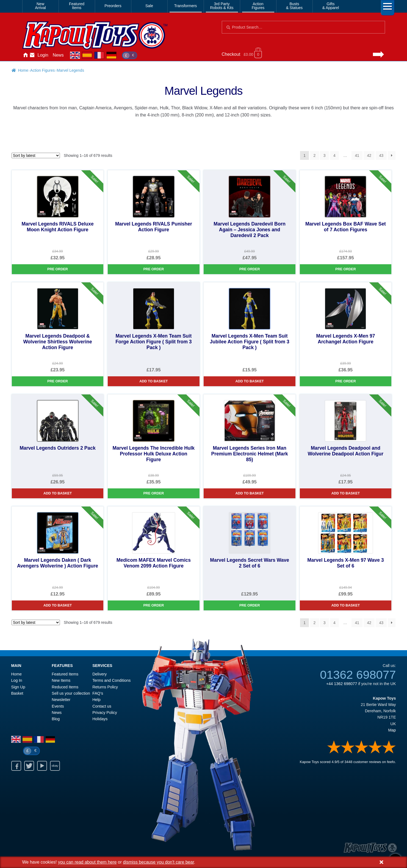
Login (43, 55)
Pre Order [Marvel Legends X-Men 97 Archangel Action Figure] (346, 381)
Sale (149, 6)
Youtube (42, 766)
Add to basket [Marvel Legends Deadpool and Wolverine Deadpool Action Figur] (346, 493)
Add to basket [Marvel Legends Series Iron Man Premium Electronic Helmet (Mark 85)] (249, 493)
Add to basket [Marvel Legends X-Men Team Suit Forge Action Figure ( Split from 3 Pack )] (153, 381)
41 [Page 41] (357, 155)
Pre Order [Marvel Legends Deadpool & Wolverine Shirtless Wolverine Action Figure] (58, 381)
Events (58, 706)
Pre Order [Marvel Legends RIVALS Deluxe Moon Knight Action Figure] (58, 269)
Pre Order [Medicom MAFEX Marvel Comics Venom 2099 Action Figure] (153, 605)
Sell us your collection (71, 693)
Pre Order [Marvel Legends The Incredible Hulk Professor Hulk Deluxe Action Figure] (153, 493)
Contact (32, 55)
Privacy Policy (105, 713)
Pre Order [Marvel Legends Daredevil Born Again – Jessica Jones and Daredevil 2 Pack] (250, 269)
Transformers (186, 6)
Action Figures (42, 70)
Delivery (99, 674)
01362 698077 (358, 675)
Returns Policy (105, 687)
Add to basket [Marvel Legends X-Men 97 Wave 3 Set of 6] (346, 605)
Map (392, 730)
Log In (17, 680)
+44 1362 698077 (342, 684)
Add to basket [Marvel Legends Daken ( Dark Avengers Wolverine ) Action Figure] (58, 605)
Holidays (100, 719)
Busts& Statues (294, 6)
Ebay (55, 766)
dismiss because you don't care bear (159, 862)
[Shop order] (36, 155)
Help (96, 700)
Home (26, 55)
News (58, 55)
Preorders (113, 6)
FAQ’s (98, 693)
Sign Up (18, 687)
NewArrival (40, 6)
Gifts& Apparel (331, 6)
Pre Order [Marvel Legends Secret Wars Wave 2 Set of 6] (250, 605)
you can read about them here (87, 862)
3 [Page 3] (325, 155)
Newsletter (61, 700)
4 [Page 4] (334, 155)
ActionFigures (258, 6)
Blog (56, 719)
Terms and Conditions (111, 680)
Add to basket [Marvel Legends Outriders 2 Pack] (58, 493)
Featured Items (65, 674)
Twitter (29, 766)
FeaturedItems (77, 6)
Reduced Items (65, 687)
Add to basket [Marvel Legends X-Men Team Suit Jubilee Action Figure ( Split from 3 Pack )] (249, 381)
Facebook (16, 766)
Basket (17, 693)
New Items (61, 680)
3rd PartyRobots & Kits (222, 6)
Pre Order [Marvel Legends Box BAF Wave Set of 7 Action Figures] (346, 269)
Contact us (102, 706)
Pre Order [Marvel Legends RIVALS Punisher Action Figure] (153, 269)
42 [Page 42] (369, 155)
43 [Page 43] (381, 155)
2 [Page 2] (315, 155)
